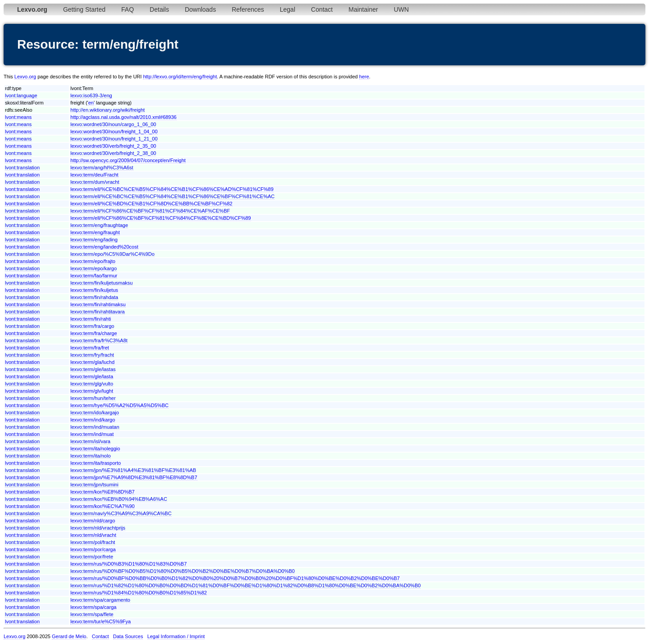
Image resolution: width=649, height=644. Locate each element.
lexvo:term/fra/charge (94, 333)
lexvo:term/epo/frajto (93, 261)
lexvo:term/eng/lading (94, 240)
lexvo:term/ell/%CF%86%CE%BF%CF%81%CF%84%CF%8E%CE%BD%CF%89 (160, 218)
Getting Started (84, 9)
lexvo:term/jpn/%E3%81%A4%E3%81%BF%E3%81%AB (133, 470)
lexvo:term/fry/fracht (92, 355)
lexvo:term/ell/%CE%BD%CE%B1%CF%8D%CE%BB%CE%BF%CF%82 (151, 204)
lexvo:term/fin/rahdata (94, 297)
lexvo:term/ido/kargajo (95, 413)
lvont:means (18, 117)
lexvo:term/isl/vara (90, 441)
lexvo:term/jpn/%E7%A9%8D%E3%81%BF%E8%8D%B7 (134, 477)
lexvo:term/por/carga (93, 549)
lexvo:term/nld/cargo (93, 521)
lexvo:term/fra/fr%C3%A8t (99, 340)
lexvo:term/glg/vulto (92, 384)
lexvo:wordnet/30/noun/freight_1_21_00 (114, 139)
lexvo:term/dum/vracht (95, 182)
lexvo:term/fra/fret (90, 348)
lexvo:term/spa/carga (93, 607)
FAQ (128, 9)
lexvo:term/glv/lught (92, 391)
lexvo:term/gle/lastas (93, 369)
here (364, 77)
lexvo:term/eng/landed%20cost (104, 247)
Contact (322, 9)
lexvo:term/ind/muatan (95, 427)
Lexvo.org (25, 77)
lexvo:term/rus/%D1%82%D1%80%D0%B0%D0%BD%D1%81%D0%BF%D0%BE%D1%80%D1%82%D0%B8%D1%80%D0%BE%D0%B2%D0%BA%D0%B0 (245, 585)
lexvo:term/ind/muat (92, 434)
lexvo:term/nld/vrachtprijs (98, 528)
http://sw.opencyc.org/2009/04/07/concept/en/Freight (128, 160)
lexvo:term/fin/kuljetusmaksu (101, 283)
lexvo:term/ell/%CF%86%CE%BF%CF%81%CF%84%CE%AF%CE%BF (150, 211)
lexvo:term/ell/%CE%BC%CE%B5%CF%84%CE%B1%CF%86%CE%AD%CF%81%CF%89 (172, 189)
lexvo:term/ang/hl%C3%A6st (102, 168)
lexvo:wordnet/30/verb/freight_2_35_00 (113, 146)
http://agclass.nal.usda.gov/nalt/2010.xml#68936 (123, 117)
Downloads (200, 9)
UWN (401, 9)
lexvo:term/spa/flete (92, 614)
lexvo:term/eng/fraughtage (99, 225)
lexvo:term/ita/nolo (90, 456)
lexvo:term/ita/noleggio (95, 449)
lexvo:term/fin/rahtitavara (97, 312)
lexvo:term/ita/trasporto (96, 463)
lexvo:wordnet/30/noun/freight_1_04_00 (114, 132)
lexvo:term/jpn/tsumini (94, 485)
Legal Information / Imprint (176, 636)
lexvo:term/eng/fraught (95, 232)
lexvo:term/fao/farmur (94, 276)
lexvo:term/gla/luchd (92, 362)
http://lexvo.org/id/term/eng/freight (180, 77)
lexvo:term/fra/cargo (92, 326)
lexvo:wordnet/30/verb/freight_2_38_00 (113, 153)
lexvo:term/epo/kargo (94, 268)
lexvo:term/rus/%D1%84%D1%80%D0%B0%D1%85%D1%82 (139, 593)
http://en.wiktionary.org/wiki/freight (107, 110)
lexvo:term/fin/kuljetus (94, 290)
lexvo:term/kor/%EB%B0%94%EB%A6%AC (119, 499)
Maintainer (363, 9)
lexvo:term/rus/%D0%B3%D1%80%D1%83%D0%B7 (128, 564)
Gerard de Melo (69, 636)
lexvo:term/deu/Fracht (94, 175)
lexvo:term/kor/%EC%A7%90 (102, 506)
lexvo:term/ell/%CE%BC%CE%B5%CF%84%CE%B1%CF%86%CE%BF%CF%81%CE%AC (172, 196)
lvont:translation (22, 168)
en (91, 103)
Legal (288, 9)
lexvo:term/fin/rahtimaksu (98, 304)
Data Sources (128, 636)
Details (159, 9)
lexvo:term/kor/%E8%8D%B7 (102, 492)
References (248, 9)
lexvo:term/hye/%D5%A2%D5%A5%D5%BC (119, 405)
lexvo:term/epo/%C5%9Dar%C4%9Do (112, 254)
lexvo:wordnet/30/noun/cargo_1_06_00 (113, 124)
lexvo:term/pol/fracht (93, 542)
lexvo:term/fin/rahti (91, 319)
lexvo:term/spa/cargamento (100, 600)
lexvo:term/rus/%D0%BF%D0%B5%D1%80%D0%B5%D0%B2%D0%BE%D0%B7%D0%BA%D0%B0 (183, 571)
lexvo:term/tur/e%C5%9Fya (101, 621)
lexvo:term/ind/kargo (93, 420)
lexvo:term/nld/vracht (93, 535)
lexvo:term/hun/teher (93, 398)
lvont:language (21, 95)
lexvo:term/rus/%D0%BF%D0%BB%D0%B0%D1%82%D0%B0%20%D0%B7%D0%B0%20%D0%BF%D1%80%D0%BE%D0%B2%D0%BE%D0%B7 (235, 578)
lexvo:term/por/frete (92, 557)
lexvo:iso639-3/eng (91, 95)
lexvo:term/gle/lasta (92, 376)
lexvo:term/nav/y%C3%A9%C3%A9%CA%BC (121, 513)
